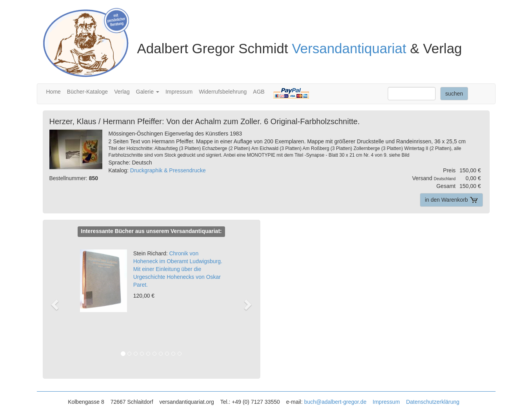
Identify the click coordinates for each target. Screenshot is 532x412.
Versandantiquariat (349, 48)
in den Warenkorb (451, 200)
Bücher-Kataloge (87, 92)
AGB (259, 92)
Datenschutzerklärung (433, 402)
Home (54, 92)
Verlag (122, 92)
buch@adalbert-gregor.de (335, 402)
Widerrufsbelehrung (223, 92)
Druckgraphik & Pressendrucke (168, 170)
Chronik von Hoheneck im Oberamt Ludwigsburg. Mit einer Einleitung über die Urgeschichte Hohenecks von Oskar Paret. (178, 269)
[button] (59, 304)
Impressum (179, 92)
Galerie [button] (148, 92)
